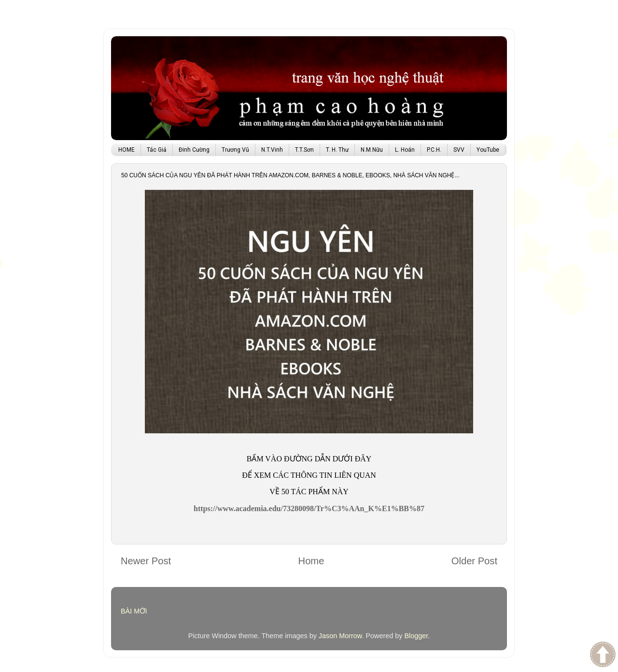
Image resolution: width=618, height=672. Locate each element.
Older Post (474, 561)
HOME (126, 150)
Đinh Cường (194, 150)
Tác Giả (157, 150)
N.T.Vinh (272, 150)
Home (311, 561)
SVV (459, 150)
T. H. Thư (337, 150)
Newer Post (146, 561)
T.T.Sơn (304, 150)
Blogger (416, 636)
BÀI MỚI (134, 611)
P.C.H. (434, 150)
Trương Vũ (235, 150)
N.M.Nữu (372, 150)
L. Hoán (405, 150)
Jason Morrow (340, 636)
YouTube (488, 150)
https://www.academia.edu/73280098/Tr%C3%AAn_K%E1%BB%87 (309, 508)
